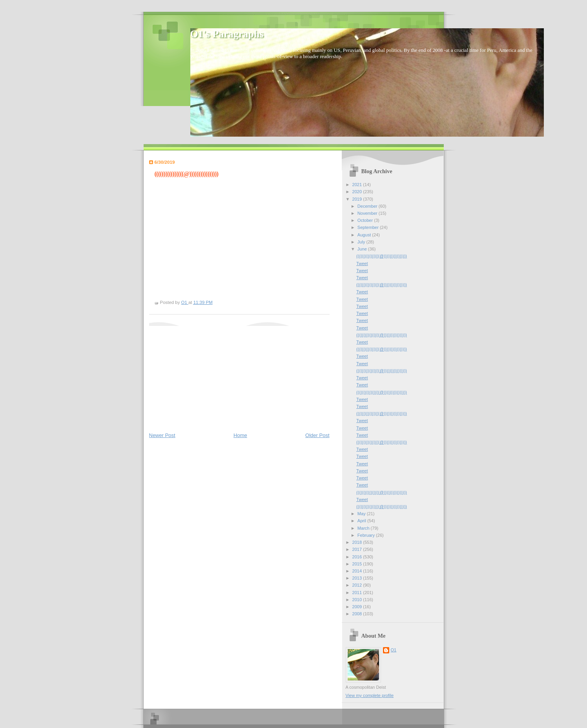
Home (240, 435)
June (363, 249)
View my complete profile (370, 695)
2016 (358, 557)
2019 (358, 199)
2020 (358, 192)
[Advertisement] (208, 375)
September (369, 227)
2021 (358, 185)
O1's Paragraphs (227, 34)
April (362, 521)
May (362, 514)
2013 (358, 578)
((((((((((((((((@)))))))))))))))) (382, 256)
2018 (358, 542)
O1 (394, 650)
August (365, 235)
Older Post (317, 435)
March (364, 528)
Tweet (362, 263)
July (362, 242)
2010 (358, 600)
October (366, 220)
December (368, 206)
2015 (358, 564)
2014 (358, 571)
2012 (358, 585)
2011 (358, 593)
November (368, 213)
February (367, 535)
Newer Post (162, 435)
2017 (358, 549)
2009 (358, 607)
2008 (358, 614)
